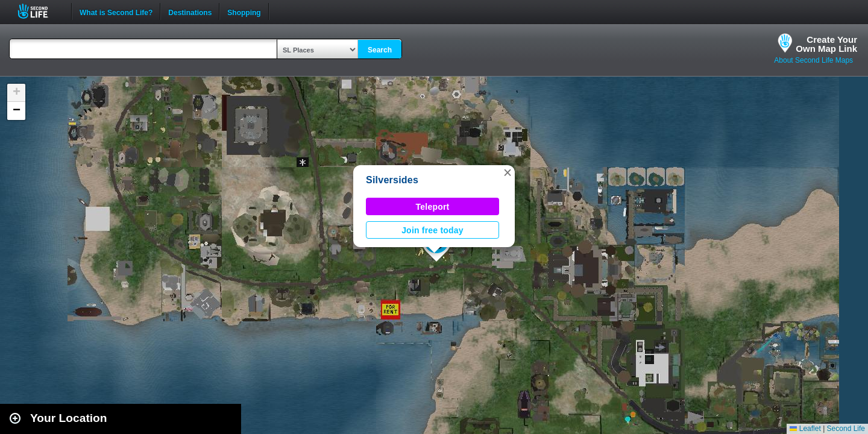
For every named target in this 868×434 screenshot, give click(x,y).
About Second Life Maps (813, 60)
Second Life (39, 11)
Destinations (190, 11)
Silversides (392, 180)
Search (380, 50)
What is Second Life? (116, 11)
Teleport (433, 207)
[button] (508, 172)
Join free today (432, 230)
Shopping (244, 11)
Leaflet (805, 429)
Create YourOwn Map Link (826, 44)
